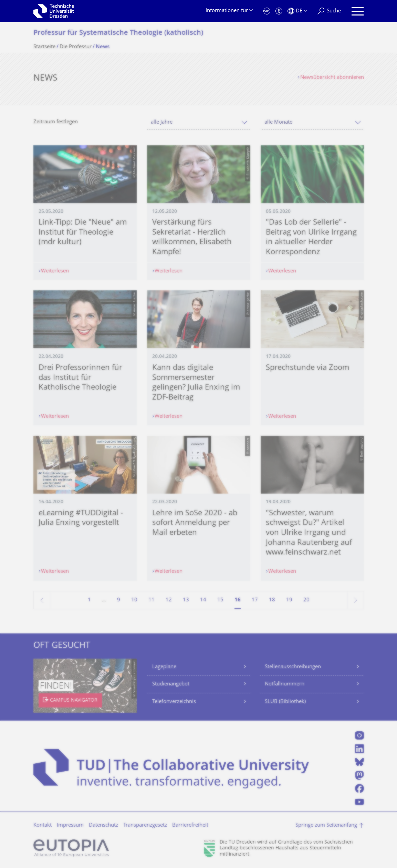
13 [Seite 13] (186, 600)
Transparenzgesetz (145, 825)
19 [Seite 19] (289, 600)
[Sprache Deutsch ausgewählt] (297, 11)
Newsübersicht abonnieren (332, 78)
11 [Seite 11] (152, 600)
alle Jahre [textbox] (162, 122)
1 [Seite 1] (89, 600)
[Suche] (329, 11)
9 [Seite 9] (119, 600)
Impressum (70, 825)
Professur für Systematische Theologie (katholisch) (118, 33)
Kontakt (43, 825)
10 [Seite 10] (134, 600)
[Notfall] (267, 11)
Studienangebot (171, 684)
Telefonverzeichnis (174, 702)
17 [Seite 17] (255, 600)
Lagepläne (164, 667)
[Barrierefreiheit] (279, 11)
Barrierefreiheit (190, 825)
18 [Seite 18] (272, 600)
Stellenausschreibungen (293, 667)
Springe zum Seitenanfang (326, 825)
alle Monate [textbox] (278, 122)
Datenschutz (103, 825)
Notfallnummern (285, 684)
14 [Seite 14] (203, 600)
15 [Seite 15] (220, 600)
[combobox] (199, 122)
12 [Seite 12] (169, 600)
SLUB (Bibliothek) (285, 702)
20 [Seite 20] (306, 600)
